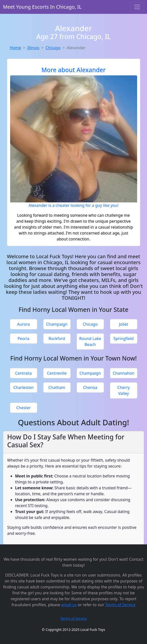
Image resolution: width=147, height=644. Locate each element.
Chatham (57, 387)
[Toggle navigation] (137, 7)
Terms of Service (120, 605)
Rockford (57, 339)
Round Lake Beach (90, 342)
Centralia (23, 373)
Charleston (23, 387)
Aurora (23, 324)
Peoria (23, 339)
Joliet (123, 324)
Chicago (53, 48)
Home (16, 48)
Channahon (123, 373)
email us (69, 605)
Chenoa (90, 387)
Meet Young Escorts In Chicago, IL (42, 7)
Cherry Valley (124, 390)
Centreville (57, 373)
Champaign (57, 324)
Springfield (124, 339)
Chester (23, 408)
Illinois (33, 48)
